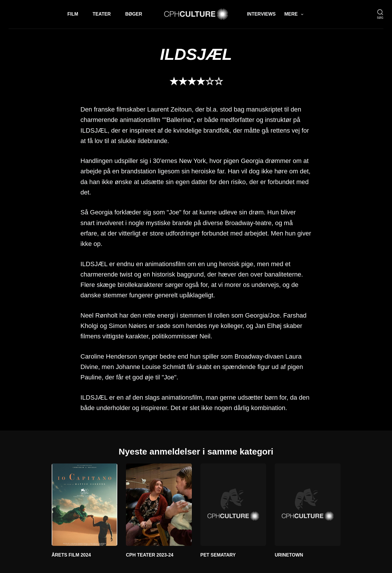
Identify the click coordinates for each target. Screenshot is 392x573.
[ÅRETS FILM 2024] (85, 505)
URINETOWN (289, 555)
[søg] (380, 14)
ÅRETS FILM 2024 (71, 555)
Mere (295, 14)
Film (73, 14)
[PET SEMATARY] (233, 505)
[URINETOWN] (308, 505)
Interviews (261, 14)
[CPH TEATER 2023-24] (159, 505)
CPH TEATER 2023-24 (150, 555)
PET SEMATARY (218, 555)
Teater (102, 14)
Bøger (134, 14)
